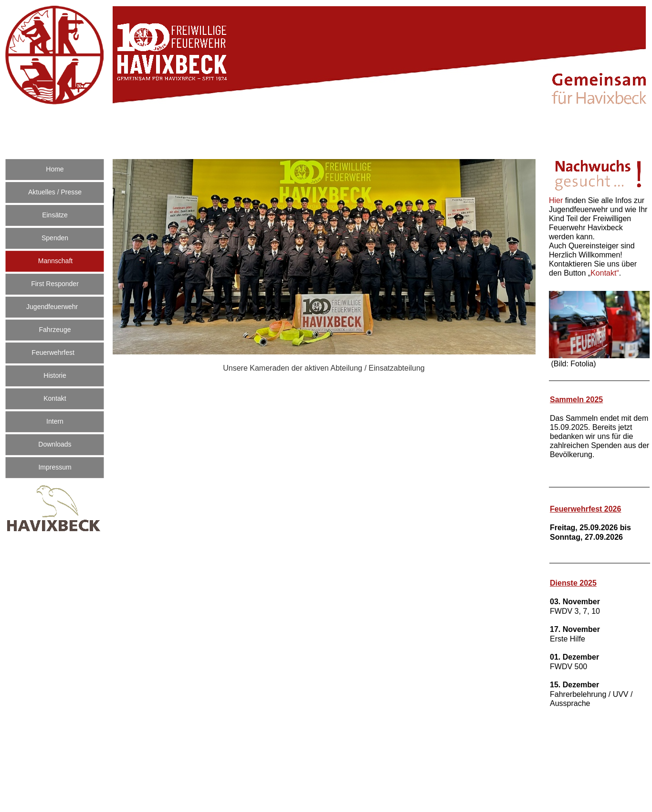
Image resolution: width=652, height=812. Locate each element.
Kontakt (605, 273)
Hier (557, 200)
